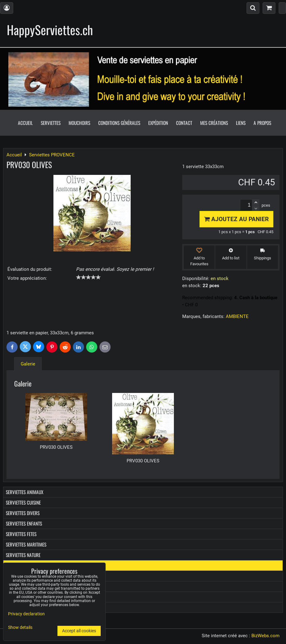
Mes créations (214, 123)
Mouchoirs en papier (26, 576)
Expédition (158, 123)
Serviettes (51, 123)
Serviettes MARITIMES (26, 544)
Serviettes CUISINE (23, 502)
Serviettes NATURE (23, 555)
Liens (241, 123)
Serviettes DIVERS (23, 513)
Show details (20, 628)
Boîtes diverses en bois (28, 597)
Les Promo (16, 607)
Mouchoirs (79, 123)
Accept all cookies (79, 631)
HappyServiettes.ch (50, 30)
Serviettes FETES (21, 534)
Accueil (25, 123)
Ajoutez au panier (236, 219)
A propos (262, 123)
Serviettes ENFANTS (24, 523)
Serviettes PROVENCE (25, 565)
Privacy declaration (26, 614)
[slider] (88, 277)
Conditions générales (119, 123)
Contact (184, 123)
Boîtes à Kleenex (22, 586)
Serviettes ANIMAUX (25, 492)
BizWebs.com (265, 636)
